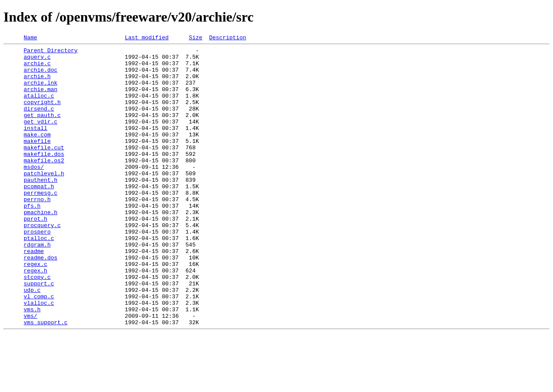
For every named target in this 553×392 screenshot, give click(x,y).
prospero (37, 270)
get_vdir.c (41, 138)
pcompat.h (39, 216)
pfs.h (32, 239)
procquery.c (42, 262)
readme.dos (41, 301)
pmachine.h (41, 247)
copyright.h (42, 115)
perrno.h (37, 231)
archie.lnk (41, 92)
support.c (39, 332)
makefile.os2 (44, 185)
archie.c (37, 68)
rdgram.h (37, 286)
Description (228, 38)
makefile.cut (44, 169)
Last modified (147, 38)
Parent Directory (51, 53)
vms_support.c (46, 379)
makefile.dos (44, 177)
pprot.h (36, 255)
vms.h (32, 364)
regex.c (36, 309)
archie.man (41, 99)
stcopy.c (37, 325)
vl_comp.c (39, 348)
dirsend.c (39, 123)
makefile (37, 161)
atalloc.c (39, 107)
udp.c (32, 340)
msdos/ (34, 193)
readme (34, 294)
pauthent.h (41, 208)
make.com (37, 154)
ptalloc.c (39, 278)
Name (30, 38)
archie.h (37, 84)
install (36, 146)
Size (195, 38)
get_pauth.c (42, 130)
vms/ (30, 371)
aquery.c (37, 60)
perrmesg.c (41, 224)
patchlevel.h (44, 200)
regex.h (36, 317)
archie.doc (41, 76)
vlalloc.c (39, 356)
